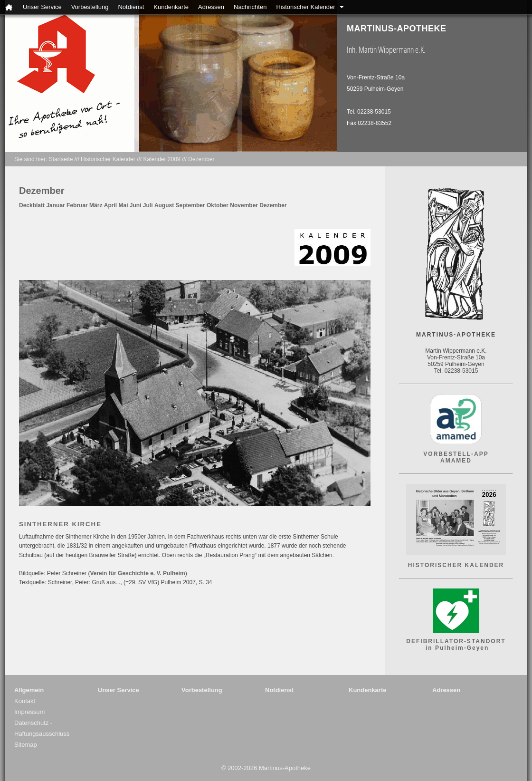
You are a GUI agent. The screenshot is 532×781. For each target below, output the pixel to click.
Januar (55, 205)
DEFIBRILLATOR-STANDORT (456, 641)
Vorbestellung (90, 7)
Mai (123, 205)
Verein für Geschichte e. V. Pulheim (137, 573)
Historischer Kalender (305, 7)
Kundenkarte (171, 7)
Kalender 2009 (161, 159)
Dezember (201, 159)
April (110, 205)
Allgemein (29, 690)
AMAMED (456, 461)
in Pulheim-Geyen (456, 648)
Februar (77, 205)
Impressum (29, 712)
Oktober (218, 205)
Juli (148, 205)
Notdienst (131, 7)
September (190, 205)
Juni (136, 205)
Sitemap (26, 745)
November (244, 205)
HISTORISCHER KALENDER (456, 565)
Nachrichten (250, 7)
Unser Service (42, 7)
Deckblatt (32, 205)
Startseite (61, 159)
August (164, 205)
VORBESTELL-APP (456, 454)
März (96, 205)
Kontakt (25, 701)
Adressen (211, 7)
